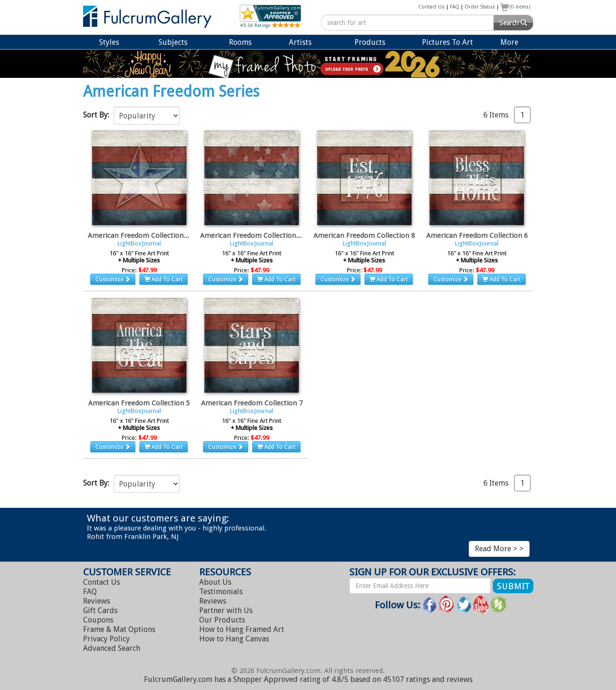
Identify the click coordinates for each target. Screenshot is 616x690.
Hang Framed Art (242, 629)
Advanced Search (112, 648)
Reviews (97, 601)
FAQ (455, 7)
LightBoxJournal (139, 243)
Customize (113, 279)
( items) (520, 7)
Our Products (222, 620)
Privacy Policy (106, 639)
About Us (215, 582)
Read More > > (499, 549)
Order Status (480, 7)
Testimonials (221, 592)
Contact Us (431, 7)
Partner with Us (226, 610)
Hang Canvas (234, 639)
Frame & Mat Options (119, 629)
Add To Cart (164, 279)
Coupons (98, 620)
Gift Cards (100, 610)
